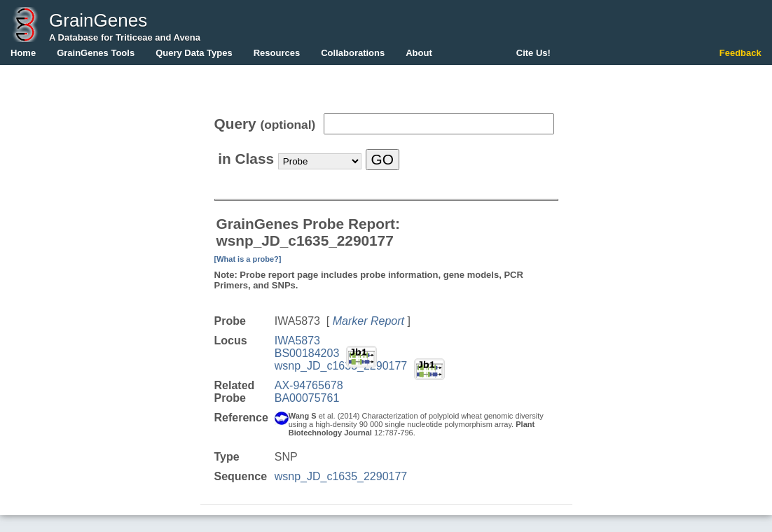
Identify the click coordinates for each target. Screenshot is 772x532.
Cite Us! (533, 53)
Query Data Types (194, 53)
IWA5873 (297, 341)
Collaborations (353, 53)
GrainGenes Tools (96, 53)
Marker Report (368, 321)
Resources (277, 53)
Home (23, 53)
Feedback (740, 53)
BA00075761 (307, 398)
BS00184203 (307, 353)
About (419, 53)
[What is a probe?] (248, 259)
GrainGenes (98, 20)
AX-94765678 (309, 385)
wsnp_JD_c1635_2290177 (341, 366)
